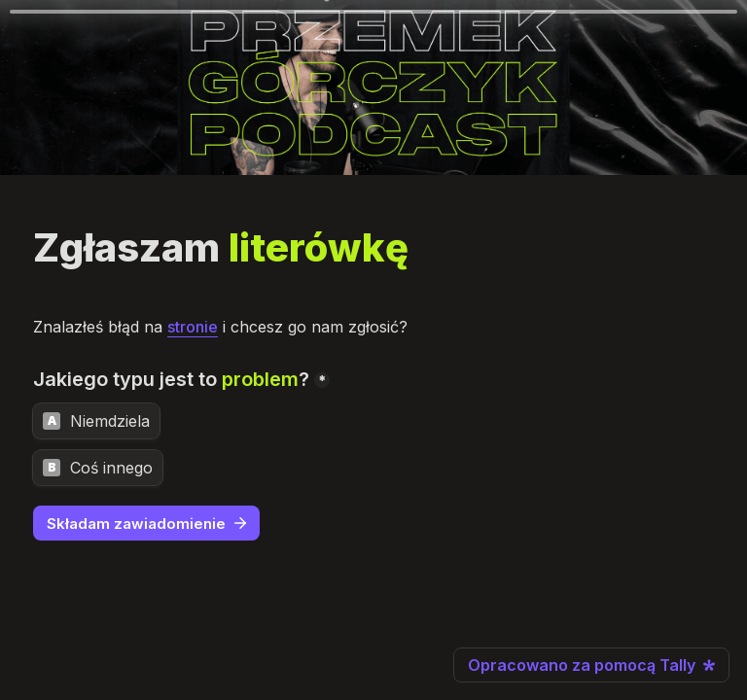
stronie (193, 327)
